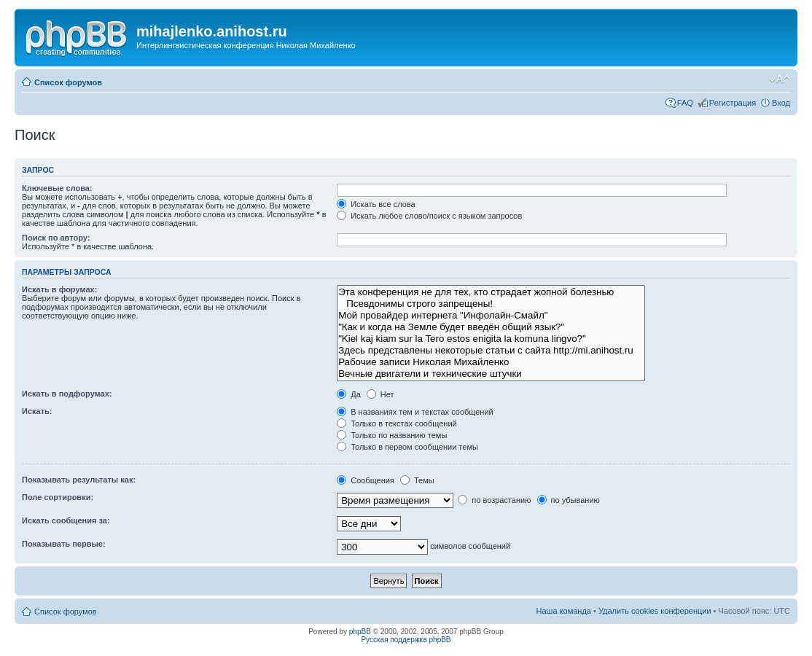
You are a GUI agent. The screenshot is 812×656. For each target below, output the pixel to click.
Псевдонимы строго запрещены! (491, 304)
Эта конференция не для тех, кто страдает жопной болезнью (491, 292)
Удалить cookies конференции (655, 611)
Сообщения (366, 480)
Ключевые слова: (57, 188)
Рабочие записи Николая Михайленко (491, 362)
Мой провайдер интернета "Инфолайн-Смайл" (491, 316)
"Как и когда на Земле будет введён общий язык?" (491, 327)
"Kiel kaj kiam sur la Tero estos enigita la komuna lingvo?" (491, 339)
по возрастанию (494, 500)
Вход (781, 103)
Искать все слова (376, 204)
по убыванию (569, 500)
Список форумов (68, 82)
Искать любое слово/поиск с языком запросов (429, 216)
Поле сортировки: (58, 497)
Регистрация (733, 103)
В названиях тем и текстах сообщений (415, 412)
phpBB (360, 632)
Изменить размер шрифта (780, 79)
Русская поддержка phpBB (406, 640)
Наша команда (564, 611)
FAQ (685, 103)
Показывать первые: (64, 544)
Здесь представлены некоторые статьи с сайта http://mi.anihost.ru (491, 351)
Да (349, 394)
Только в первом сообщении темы (407, 447)
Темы (417, 480)
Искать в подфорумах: (67, 394)
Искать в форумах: (59, 289)
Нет (380, 394)
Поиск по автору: (56, 238)
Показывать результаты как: (79, 480)
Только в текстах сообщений (397, 423)
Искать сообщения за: (66, 520)
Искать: (37, 411)
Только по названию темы (392, 435)
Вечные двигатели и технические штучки (491, 374)
